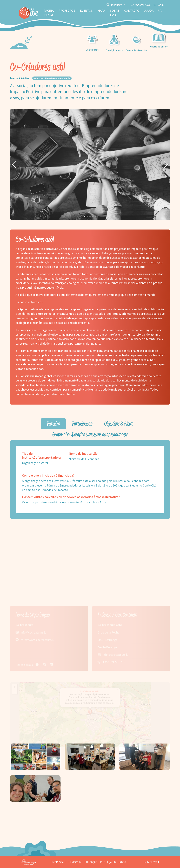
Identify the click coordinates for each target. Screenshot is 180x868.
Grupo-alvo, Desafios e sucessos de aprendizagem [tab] (90, 434)
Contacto (132, 11)
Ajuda (149, 11)
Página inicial (49, 13)
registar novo (141, 5)
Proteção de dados (113, 862)
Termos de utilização (83, 862)
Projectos (67, 11)
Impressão (58, 862)
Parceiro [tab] (53, 424)
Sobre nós (115, 13)
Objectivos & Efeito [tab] (119, 424)
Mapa (101, 11)
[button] (14, 164)
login (158, 5)
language (116, 5)
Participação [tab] (82, 424)
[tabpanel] (90, 480)
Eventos (86, 11)
